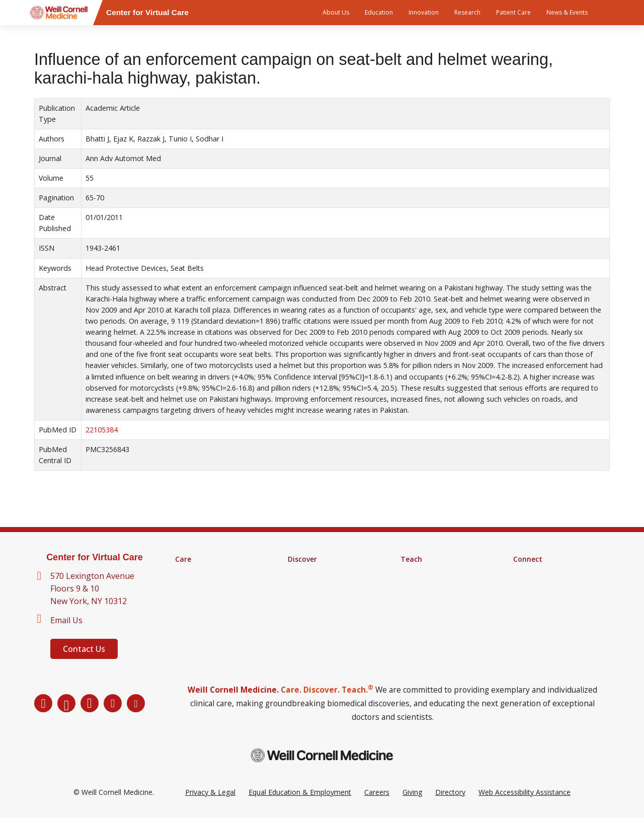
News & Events (567, 12)
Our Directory (535, 585)
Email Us (66, 620)
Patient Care (513, 12)
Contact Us (84, 649)
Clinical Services (200, 585)
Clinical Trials (309, 585)
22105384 (102, 430)
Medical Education (430, 572)
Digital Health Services (211, 599)
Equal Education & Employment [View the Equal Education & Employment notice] (300, 792)
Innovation (424, 12)
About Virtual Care (543, 572)
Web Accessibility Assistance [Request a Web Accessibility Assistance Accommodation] (525, 792)
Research (467, 12)
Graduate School (428, 585)
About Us (336, 12)
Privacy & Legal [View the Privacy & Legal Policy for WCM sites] (210, 792)
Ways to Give (535, 599)
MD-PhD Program (430, 599)
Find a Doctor (197, 572)
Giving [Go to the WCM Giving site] (412, 792)
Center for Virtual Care (95, 557)
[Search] (611, 13)
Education (379, 12)
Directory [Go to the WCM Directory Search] (450, 792)
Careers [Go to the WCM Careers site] (377, 792)
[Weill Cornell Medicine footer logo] (322, 755)
